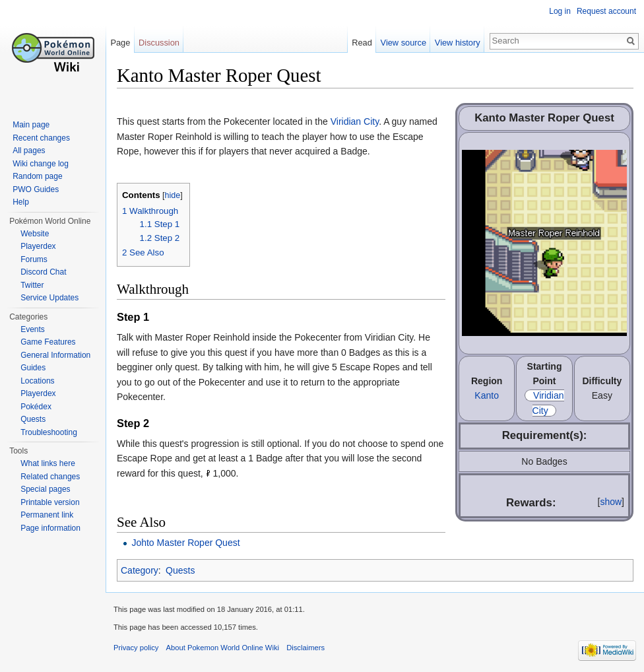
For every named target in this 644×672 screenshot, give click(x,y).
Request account (606, 11)
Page (120, 43)
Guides (33, 368)
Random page (37, 176)
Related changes (50, 477)
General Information (55, 355)
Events (33, 329)
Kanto (487, 395)
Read (362, 43)
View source (403, 43)
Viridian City (355, 121)
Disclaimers (306, 648)
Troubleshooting (49, 432)
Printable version (50, 502)
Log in (560, 11)
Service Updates (49, 298)
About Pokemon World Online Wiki (223, 648)
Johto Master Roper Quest (185, 543)
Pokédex (36, 407)
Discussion (159, 43)
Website (35, 234)
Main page (31, 125)
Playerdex (38, 246)
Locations (37, 381)
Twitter (32, 285)
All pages (29, 151)
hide (173, 195)
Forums (34, 259)
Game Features (48, 342)
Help (21, 202)
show (611, 502)
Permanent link (47, 515)
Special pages (45, 489)
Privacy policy (136, 648)
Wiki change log (41, 164)
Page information (50, 528)
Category (140, 570)
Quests (180, 570)
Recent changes (41, 138)
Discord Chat (43, 272)
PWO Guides (36, 189)
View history (458, 43)
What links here (48, 463)
